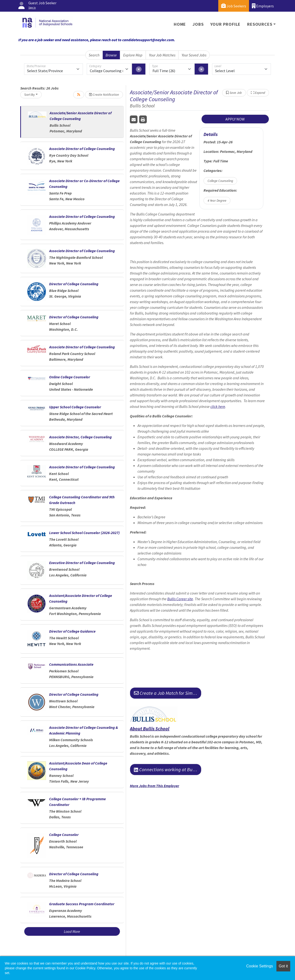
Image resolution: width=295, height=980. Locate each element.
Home (180, 24)
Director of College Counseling (74, 284)
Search (94, 55)
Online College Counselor (70, 377)
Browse (111, 55)
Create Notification (104, 95)
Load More (72, 931)
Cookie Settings (259, 966)
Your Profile (226, 24)
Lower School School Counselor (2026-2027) (84, 533)
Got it (283, 966)
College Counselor (64, 835)
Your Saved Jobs (194, 55)
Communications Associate (71, 664)
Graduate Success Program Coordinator (82, 904)
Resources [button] (260, 24)
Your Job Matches (162, 55)
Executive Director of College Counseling (82, 563)
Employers (263, 6)
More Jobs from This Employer (155, 786)
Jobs (198, 24)
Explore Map (133, 55)
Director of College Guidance (72, 631)
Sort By (30, 95)
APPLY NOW (235, 119)
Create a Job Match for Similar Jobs (168, 693)
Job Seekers (234, 6)
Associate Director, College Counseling (80, 437)
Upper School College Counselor (75, 407)
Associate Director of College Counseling (82, 149)
